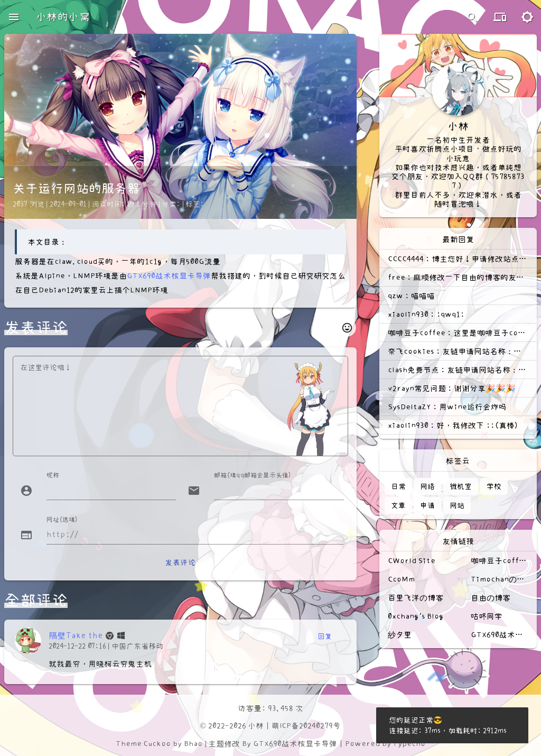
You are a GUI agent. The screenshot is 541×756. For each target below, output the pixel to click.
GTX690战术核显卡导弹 (169, 276)
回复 (325, 636)
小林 (256, 726)
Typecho (409, 744)
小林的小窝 (63, 17)
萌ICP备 (285, 726)
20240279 (316, 726)
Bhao (193, 744)
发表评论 (180, 563)
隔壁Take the (76, 635)
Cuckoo (157, 744)
